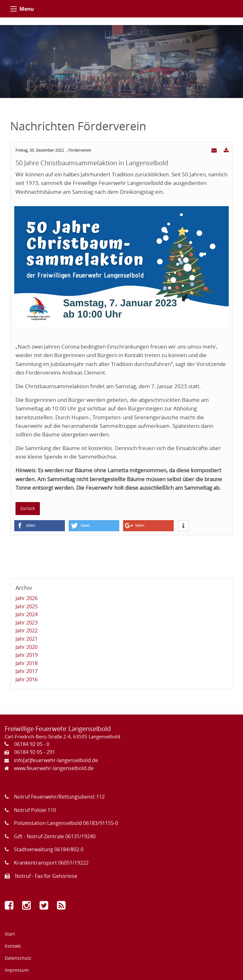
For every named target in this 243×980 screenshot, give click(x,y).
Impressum (17, 970)
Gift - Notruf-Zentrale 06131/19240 (55, 836)
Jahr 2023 (27, 623)
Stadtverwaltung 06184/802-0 (49, 849)
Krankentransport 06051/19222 (51, 863)
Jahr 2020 (27, 647)
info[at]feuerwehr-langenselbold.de (56, 760)
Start (10, 934)
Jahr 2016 (27, 679)
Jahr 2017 (27, 671)
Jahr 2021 (27, 639)
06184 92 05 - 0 (32, 744)
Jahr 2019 (27, 655)
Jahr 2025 (27, 606)
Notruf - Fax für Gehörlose (46, 876)
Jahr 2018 (27, 663)
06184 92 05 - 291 (35, 752)
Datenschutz (18, 958)
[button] (40, 526)
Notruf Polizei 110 (35, 810)
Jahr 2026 (27, 598)
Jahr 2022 (27, 630)
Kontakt (13, 946)
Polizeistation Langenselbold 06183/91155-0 (66, 823)
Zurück (28, 508)
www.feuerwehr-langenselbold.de (54, 768)
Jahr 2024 (27, 614)
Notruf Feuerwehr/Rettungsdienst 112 (59, 797)
